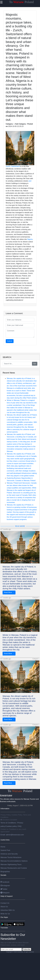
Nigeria (30, 239)
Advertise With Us (8, 910)
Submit (10, 341)
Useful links (5, 840)
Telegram (5, 893)
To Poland (21, 2)
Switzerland (15, 166)
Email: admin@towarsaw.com (12, 835)
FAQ (20, 826)
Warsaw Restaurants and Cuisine (14, 868)
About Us (4, 907)
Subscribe (27, 949)
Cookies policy (11, 826)
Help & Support (7, 896)
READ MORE (20, 526)
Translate (4, 928)
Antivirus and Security (9, 854)
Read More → (9, 592)
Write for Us (5, 914)
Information (5, 809)
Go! (35, 364)
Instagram (5, 886)
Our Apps (4, 917)
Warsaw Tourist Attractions (11, 857)
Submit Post (5, 850)
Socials (3, 875)
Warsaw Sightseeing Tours (11, 864)
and (30, 181)
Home (3, 847)
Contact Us (5, 903)
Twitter (4, 889)
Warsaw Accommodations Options (14, 861)
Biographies (5, 872)
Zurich (8, 166)
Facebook (5, 882)
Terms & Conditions (8, 823)
